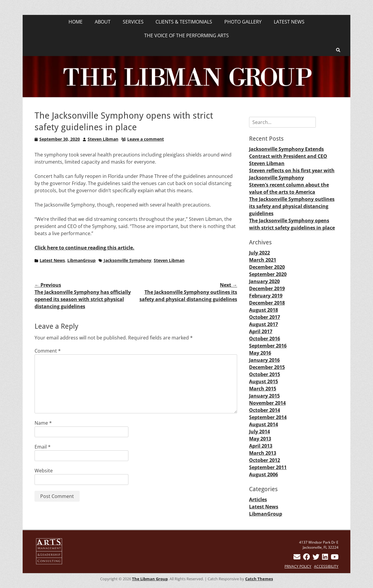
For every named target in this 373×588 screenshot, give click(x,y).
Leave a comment (146, 139)
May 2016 (260, 353)
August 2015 (264, 381)
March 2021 (263, 260)
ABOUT (103, 22)
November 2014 (267, 403)
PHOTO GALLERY (243, 22)
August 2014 (264, 424)
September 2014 (268, 417)
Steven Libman (103, 139)
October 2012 (265, 460)
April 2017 (261, 331)
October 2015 (265, 374)
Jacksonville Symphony (128, 260)
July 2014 (259, 432)
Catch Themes (259, 579)
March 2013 (263, 453)
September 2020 (268, 274)
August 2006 (264, 474)
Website (44, 471)
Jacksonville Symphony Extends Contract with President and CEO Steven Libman (288, 156)
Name (43, 423)
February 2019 (266, 296)
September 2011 (268, 467)
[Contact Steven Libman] (297, 558)
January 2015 (264, 396)
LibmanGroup (81, 260)
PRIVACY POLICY (298, 566)
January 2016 (264, 360)
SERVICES (133, 22)
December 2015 (267, 367)
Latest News (52, 260)
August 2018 (264, 310)
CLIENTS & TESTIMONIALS (184, 22)
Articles (258, 499)
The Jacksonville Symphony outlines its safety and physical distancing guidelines (292, 206)
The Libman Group (150, 579)
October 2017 (265, 317)
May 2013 (260, 439)
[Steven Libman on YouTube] (335, 558)
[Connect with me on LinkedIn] (325, 558)
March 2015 (263, 389)
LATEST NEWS (289, 22)
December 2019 (267, 288)
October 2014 (265, 410)
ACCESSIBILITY (326, 566)
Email (43, 447)
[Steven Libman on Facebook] (306, 558)
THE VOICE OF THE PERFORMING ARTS (186, 35)
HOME (76, 22)
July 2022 (259, 253)
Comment (48, 351)
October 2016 (265, 339)
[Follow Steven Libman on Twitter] (316, 558)
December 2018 (267, 303)
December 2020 (267, 267)
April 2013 (261, 446)
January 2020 (264, 281)
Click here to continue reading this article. (84, 248)
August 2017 (264, 324)
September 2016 (268, 346)
